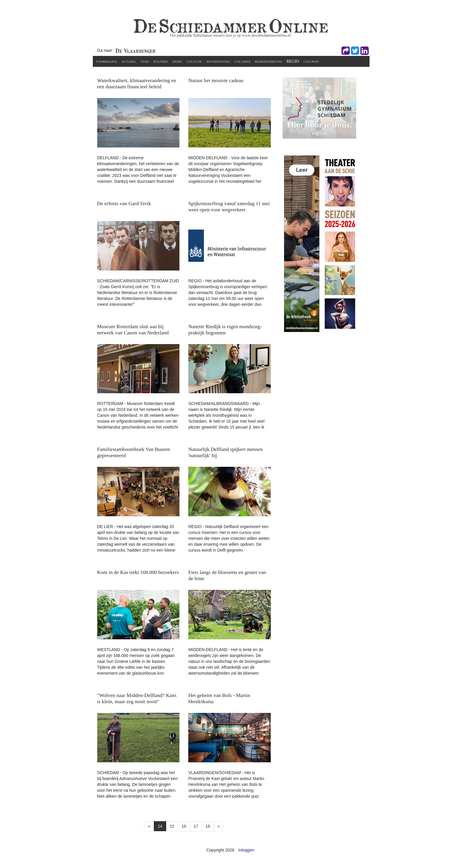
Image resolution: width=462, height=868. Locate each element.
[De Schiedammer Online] (230, 28)
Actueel (129, 62)
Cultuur (194, 62)
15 (172, 826)
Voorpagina (107, 62)
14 (160, 826)
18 (208, 826)
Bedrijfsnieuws (268, 62)
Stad (145, 62)
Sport (177, 62)
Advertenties (218, 62)
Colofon (311, 62)
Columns (242, 62)
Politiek (161, 62)
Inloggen (246, 850)
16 (184, 826)
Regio (293, 61)
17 (196, 826)
